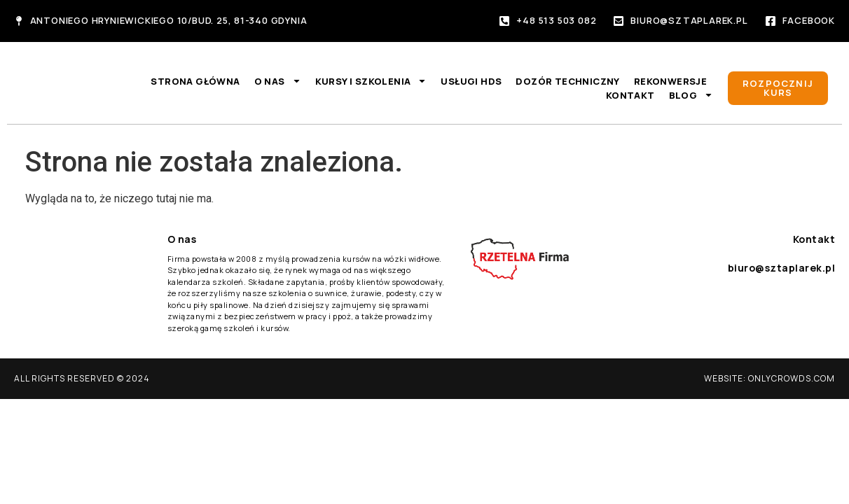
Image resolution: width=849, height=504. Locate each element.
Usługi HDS (471, 81)
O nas (278, 81)
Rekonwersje (670, 81)
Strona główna (195, 81)
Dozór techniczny (567, 81)
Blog (691, 95)
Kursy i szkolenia (371, 81)
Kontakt (630, 95)
